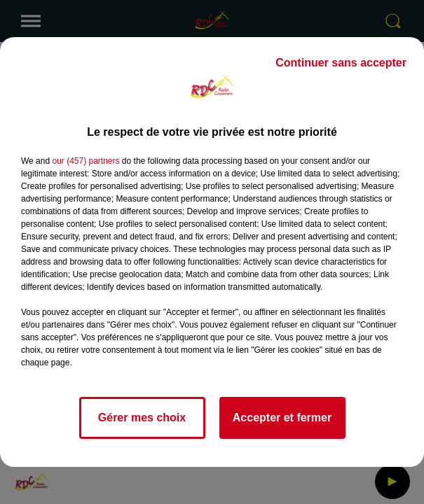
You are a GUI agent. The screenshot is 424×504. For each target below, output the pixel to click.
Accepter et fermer (282, 418)
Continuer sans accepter (341, 63)
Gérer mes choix (142, 418)
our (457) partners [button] (86, 161)
